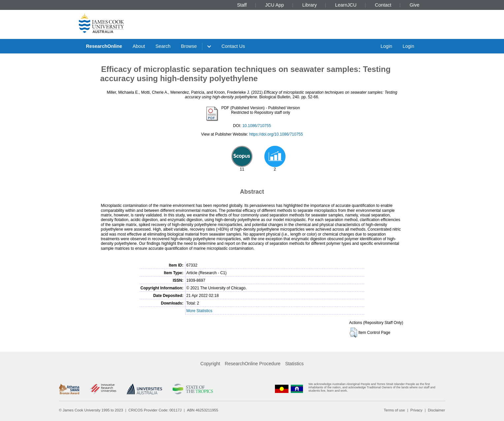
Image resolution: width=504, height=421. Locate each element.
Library (310, 5)
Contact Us (233, 46)
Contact (383, 5)
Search (163, 46)
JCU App (274, 5)
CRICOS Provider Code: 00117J (155, 410)
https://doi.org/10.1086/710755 (276, 134)
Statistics (294, 364)
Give (415, 5)
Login (386, 46)
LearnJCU (346, 5)
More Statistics (200, 311)
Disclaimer (436, 410)
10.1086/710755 (257, 126)
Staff (242, 5)
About (139, 46)
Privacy (416, 410)
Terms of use (394, 410)
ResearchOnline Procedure (253, 364)
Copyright (210, 364)
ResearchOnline (104, 46)
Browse (189, 46)
